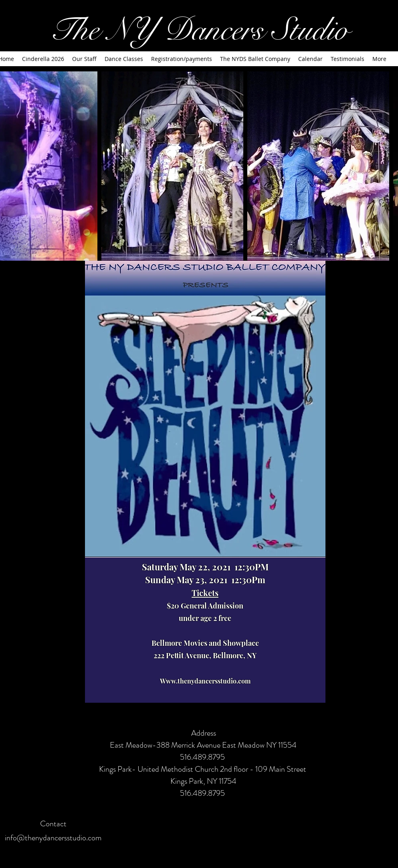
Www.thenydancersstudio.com (205, 681)
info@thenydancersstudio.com (53, 838)
